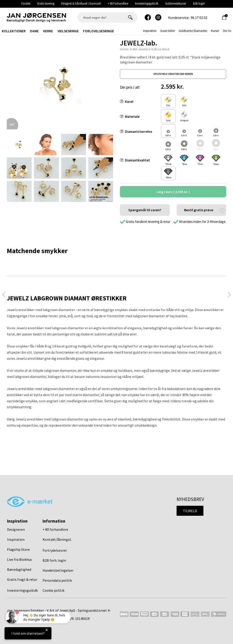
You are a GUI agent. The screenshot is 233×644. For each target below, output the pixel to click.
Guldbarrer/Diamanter (193, 31)
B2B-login (199, 4)
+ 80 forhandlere (55, 529)
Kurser (215, 31)
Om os (227, 31)
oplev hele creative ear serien (173, 74)
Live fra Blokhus (19, 559)
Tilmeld (190, 511)
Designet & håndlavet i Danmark (81, 4)
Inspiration (16, 539)
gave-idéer (168, 31)
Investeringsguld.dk (147, 4)
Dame (34, 31)
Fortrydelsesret (55, 550)
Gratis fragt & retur (22, 579)
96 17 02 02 (199, 18)
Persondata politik (57, 580)
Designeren (16, 529)
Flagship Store (18, 549)
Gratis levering (46, 4)
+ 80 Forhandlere (118, 4)
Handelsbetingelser (58, 570)
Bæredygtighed (19, 569)
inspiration (150, 31)
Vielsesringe (68, 31)
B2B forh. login (54, 560)
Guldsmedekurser (176, 4)
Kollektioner (14, 31)
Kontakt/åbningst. (57, 539)
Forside (26, 4)
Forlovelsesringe (99, 31)
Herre (48, 31)
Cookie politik (53, 590)
